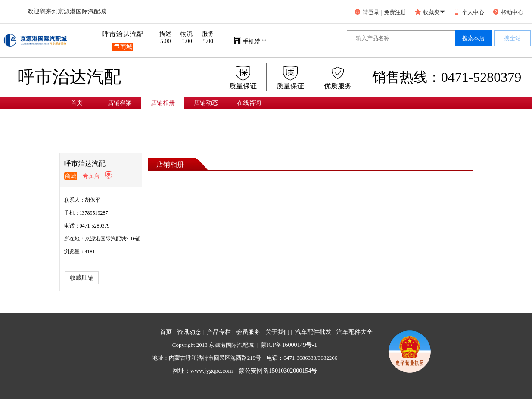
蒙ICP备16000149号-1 (289, 345)
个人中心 (469, 12)
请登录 (367, 12)
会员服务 (248, 332)
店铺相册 (163, 103)
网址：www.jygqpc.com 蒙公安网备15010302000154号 (245, 371)
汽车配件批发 (313, 332)
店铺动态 (206, 103)
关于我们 (277, 332)
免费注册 (395, 12)
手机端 (251, 42)
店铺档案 (120, 103)
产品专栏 (219, 332)
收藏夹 (430, 12)
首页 (77, 103)
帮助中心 (508, 12)
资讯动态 (189, 332)
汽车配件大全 (355, 332)
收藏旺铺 (82, 278)
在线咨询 (249, 103)
